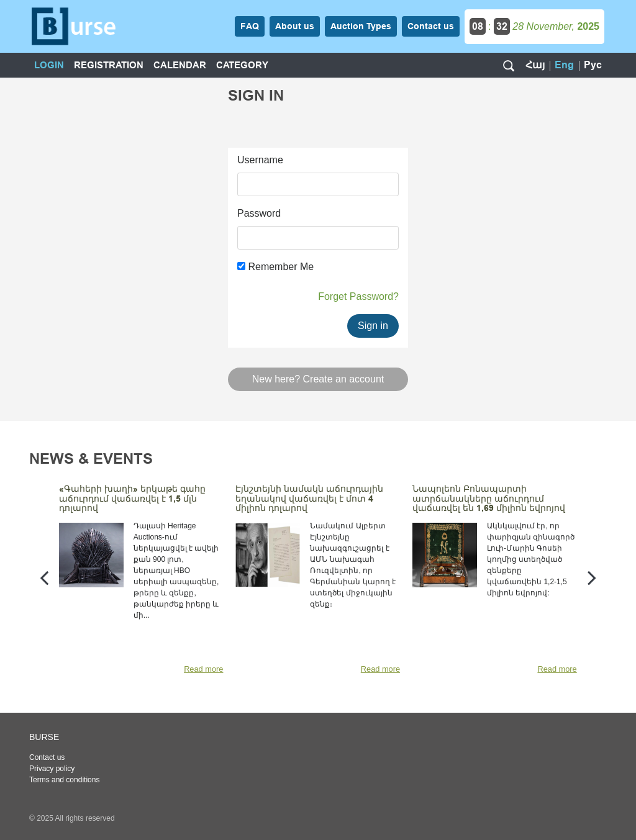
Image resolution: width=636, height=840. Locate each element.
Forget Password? (358, 296)
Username (260, 160)
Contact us (47, 757)
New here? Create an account (318, 379)
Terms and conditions (64, 780)
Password (259, 213)
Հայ (535, 65)
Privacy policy (52, 769)
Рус (593, 65)
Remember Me (275, 267)
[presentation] (44, 577)
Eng (564, 65)
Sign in (373, 326)
